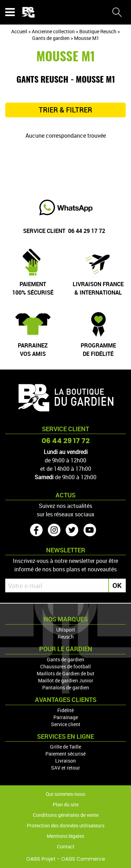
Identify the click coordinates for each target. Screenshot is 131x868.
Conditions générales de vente (66, 815)
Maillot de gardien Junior (66, 680)
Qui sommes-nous (65, 794)
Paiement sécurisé (65, 754)
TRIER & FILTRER (65, 110)
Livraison (65, 761)
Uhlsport (66, 630)
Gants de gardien (65, 659)
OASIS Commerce (83, 859)
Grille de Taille (65, 747)
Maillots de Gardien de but (65, 673)
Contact (66, 846)
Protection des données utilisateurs (66, 825)
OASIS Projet (41, 859)
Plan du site (66, 804)
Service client (66, 724)
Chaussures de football (65, 666)
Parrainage (66, 717)
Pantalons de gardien (66, 687)
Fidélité (65, 710)
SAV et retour (65, 768)
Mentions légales (65, 836)
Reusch (66, 637)
